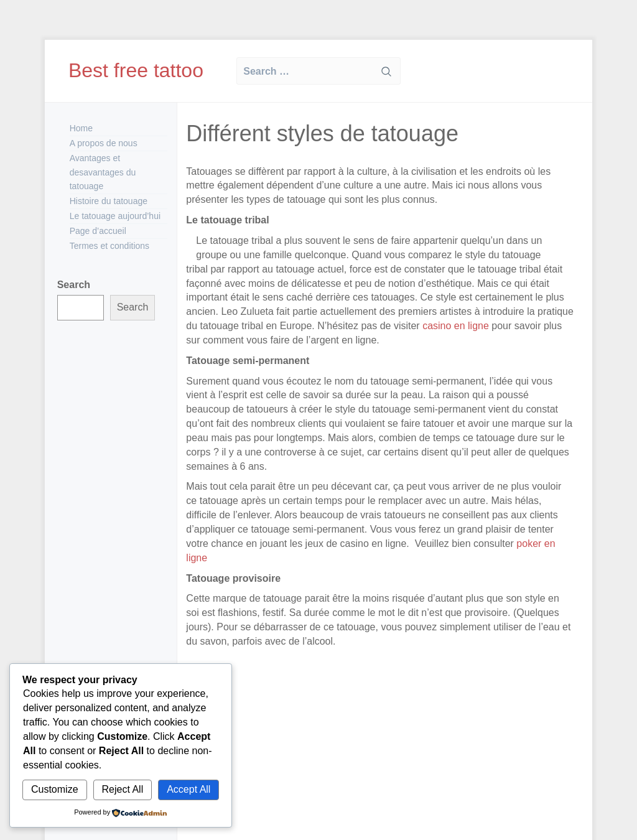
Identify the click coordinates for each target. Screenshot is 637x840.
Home (81, 128)
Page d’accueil (98, 231)
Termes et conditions (109, 246)
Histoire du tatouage (109, 201)
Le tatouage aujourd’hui (115, 216)
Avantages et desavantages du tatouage (103, 172)
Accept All (188, 789)
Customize (55, 789)
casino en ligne (456, 326)
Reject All (123, 789)
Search (74, 285)
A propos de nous (104, 143)
